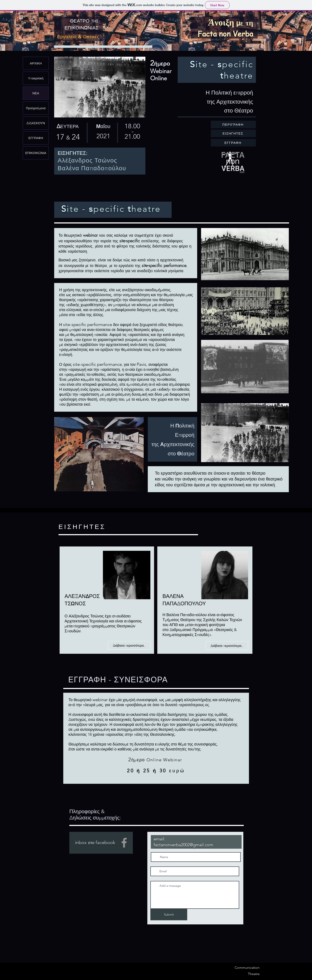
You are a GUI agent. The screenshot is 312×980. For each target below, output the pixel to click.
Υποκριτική (36, 78)
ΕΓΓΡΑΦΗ (36, 138)
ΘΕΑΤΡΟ (84, 21)
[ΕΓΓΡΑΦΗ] (233, 143)
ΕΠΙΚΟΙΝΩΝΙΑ (36, 153)
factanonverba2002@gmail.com (183, 845)
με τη (244, 22)
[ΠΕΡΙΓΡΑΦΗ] (233, 125)
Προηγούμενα (36, 108)
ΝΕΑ (36, 93)
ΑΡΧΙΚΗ (36, 63)
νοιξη (224, 22)
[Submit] (169, 915)
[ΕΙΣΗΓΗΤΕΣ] (233, 133)
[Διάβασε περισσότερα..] (129, 645)
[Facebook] (124, 843)
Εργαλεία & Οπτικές (78, 37)
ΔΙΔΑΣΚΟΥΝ (36, 123)
